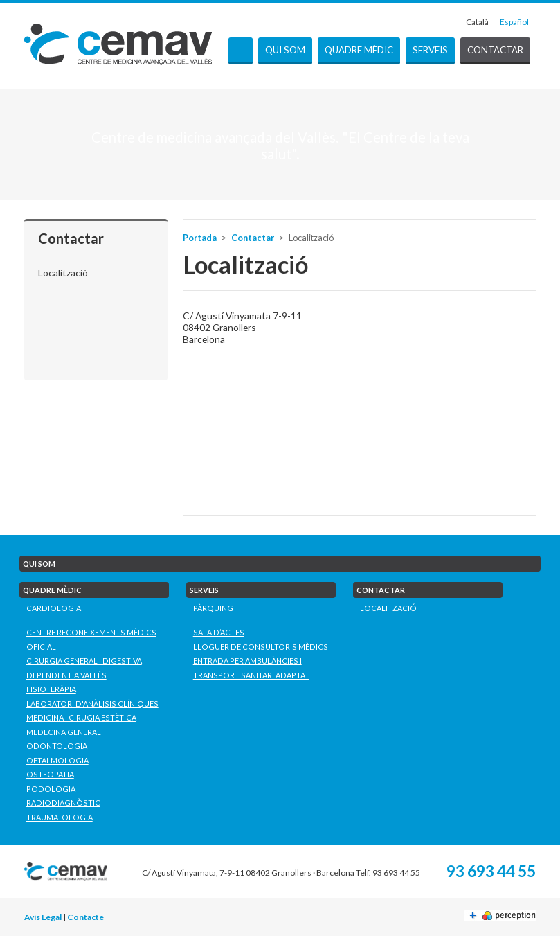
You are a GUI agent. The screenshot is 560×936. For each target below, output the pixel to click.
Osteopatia (50, 774)
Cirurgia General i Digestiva (84, 661)
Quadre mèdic (359, 50)
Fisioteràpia (51, 689)
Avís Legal (43, 917)
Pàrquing (213, 608)
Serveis (430, 50)
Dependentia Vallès (66, 675)
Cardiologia (54, 608)
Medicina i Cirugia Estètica (81, 717)
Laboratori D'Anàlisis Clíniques (92, 704)
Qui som (285, 50)
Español (514, 22)
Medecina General (64, 732)
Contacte (85, 917)
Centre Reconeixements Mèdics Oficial (91, 639)
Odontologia (57, 746)
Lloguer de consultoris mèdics (261, 647)
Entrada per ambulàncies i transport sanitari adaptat (251, 668)
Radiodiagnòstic (63, 803)
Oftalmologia (57, 760)
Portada (241, 51)
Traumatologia (60, 817)
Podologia (51, 789)
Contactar (495, 50)
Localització (63, 273)
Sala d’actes (219, 632)
